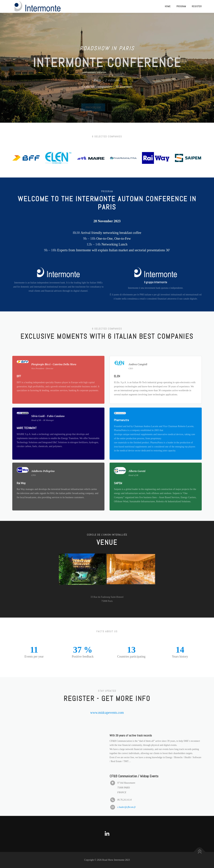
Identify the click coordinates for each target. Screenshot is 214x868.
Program (181, 6)
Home (168, 6)
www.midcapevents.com (107, 713)
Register (197, 6)
